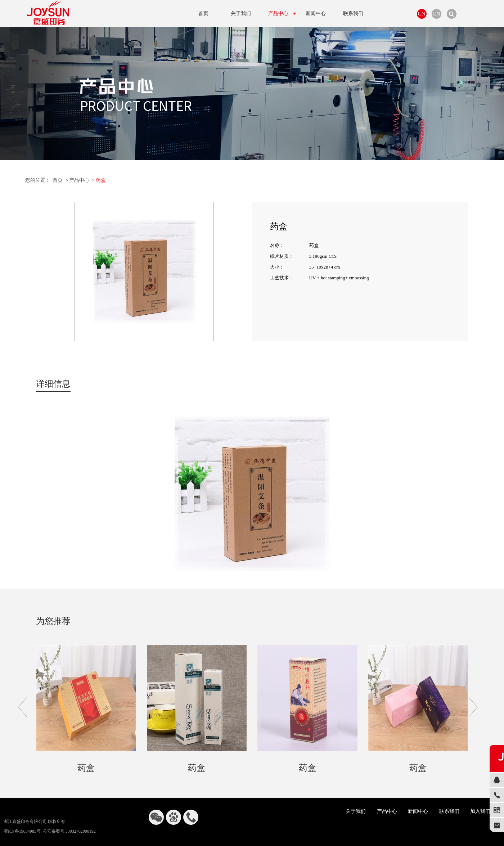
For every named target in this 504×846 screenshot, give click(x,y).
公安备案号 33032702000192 (69, 831)
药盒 (101, 180)
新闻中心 (418, 811)
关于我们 (356, 811)
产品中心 (79, 180)
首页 (58, 180)
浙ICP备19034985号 (22, 831)
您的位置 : (37, 180)
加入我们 (480, 811)
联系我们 (449, 811)
